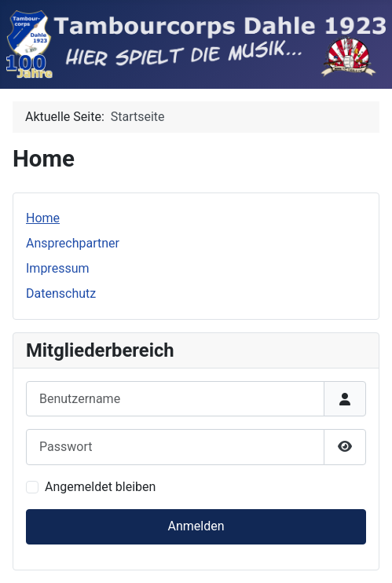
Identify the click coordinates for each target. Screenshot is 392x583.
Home (43, 218)
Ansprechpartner (73, 243)
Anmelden (196, 526)
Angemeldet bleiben (100, 487)
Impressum (58, 268)
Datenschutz (61, 293)
